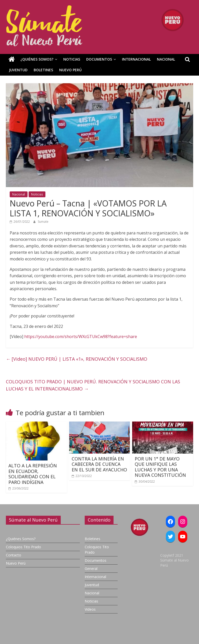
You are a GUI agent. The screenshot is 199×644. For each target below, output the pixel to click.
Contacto (14, 555)
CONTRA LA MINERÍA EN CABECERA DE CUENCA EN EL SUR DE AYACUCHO (99, 464)
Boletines (43, 70)
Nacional (166, 59)
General (91, 569)
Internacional (136, 59)
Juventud (18, 70)
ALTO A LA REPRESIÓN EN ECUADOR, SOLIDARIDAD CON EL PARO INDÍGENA (33, 474)
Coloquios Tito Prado (23, 547)
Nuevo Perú (70, 70)
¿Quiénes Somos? (37, 59)
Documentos (99, 59)
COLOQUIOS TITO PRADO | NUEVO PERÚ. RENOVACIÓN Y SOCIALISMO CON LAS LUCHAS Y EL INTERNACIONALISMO (93, 385)
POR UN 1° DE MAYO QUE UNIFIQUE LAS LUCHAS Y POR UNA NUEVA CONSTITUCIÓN (160, 467)
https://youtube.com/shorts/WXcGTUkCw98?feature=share (81, 337)
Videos (90, 609)
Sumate (43, 222)
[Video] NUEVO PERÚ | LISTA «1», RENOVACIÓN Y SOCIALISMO (77, 359)
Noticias (72, 59)
